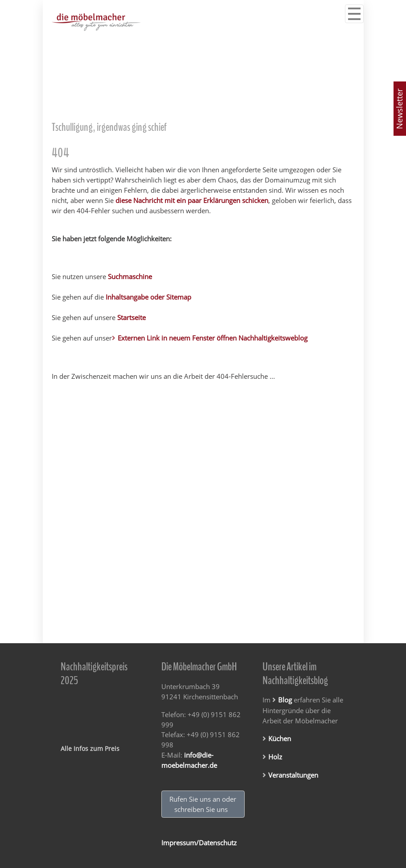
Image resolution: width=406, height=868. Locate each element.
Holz (275, 757)
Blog (285, 700)
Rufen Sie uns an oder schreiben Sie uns (203, 804)
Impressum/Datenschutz (199, 843)
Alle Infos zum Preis (90, 748)
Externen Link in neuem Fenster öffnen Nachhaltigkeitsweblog (213, 338)
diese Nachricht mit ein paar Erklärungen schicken (192, 201)
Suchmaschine (130, 276)
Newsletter (399, 109)
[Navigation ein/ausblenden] (354, 14)
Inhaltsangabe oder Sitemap (148, 297)
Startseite (131, 317)
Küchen (280, 738)
